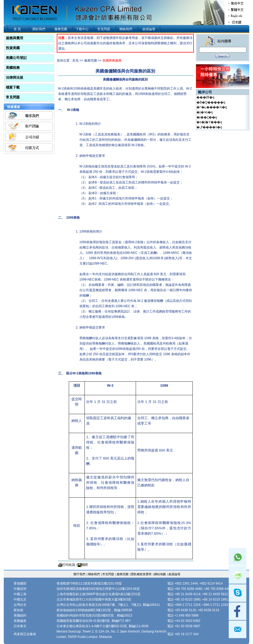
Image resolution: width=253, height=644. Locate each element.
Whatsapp (238, 557)
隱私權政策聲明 (141, 574)
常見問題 (104, 29)
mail (238, 629)
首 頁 (17, 29)
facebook (238, 611)
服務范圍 (61, 29)
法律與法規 (15, 77)
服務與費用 (15, 38)
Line (238, 575)
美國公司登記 (16, 58)
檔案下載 (13, 87)
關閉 (85, 565)
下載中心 (82, 29)
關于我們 (79, 574)
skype (238, 593)
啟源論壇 (149, 29)
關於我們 (39, 29)
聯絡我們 (126, 29)
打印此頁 (69, 565)
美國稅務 (13, 68)
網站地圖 (160, 574)
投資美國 (13, 48)
